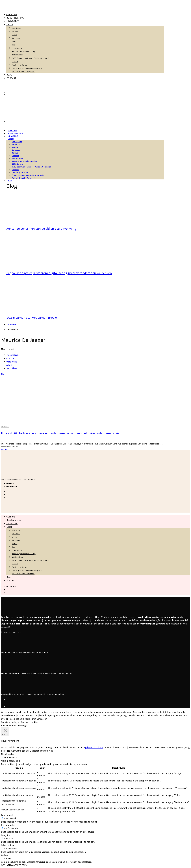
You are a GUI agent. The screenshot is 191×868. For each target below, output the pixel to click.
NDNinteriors (17, 55)
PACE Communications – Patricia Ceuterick (31, 58)
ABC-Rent (16, 31)
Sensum (15, 62)
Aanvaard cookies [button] (29, 722)
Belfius (15, 42)
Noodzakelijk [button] (8, 754)
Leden (10, 25)
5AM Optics (16, 28)
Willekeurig (12, 362)
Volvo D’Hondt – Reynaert (23, 72)
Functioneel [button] (7, 815)
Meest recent (13, 355)
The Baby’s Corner (20, 65)
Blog (9, 75)
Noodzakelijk (11, 757)
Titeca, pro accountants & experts (27, 68)
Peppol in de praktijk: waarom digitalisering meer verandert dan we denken (59, 273)
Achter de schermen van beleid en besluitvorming (41, 229)
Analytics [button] (6, 835)
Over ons (12, 14)
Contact (10, 483)
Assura (15, 35)
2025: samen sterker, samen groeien (32, 318)
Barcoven (16, 38)
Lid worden (13, 21)
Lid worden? (12, 486)
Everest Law (17, 48)
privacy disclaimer (94, 747)
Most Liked (12, 368)
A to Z (9, 365)
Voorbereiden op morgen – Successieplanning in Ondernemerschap (32, 694)
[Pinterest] (3, 374)
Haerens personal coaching (24, 52)
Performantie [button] (8, 825)
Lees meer (5, 449)
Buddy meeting (15, 18)
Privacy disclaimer (29, 479)
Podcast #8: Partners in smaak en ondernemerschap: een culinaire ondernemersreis (60, 433)
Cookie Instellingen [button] (11, 722)
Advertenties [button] (7, 845)
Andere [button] (5, 855)
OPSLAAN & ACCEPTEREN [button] (14, 865)
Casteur (15, 45)
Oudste (10, 358)
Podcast (11, 78)
